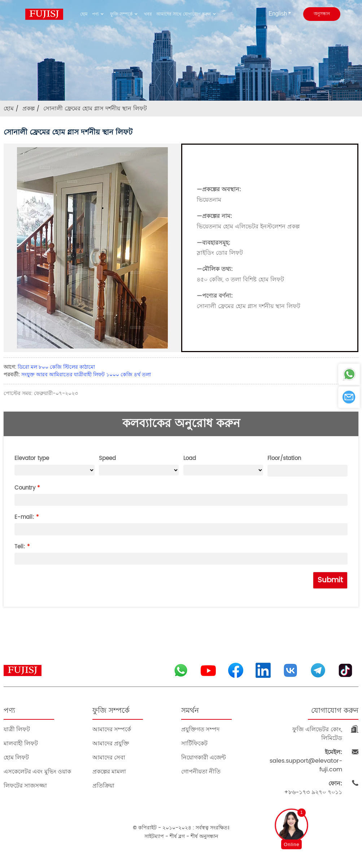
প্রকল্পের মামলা (109, 771)
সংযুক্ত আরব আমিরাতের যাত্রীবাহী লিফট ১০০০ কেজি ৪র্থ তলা (86, 375)
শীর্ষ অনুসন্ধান (204, 836)
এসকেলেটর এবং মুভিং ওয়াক (37, 771)
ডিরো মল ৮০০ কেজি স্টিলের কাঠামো (56, 367)
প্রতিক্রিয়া (103, 786)
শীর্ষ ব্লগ (177, 836)
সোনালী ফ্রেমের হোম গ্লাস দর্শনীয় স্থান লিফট (95, 109)
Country (25, 488)
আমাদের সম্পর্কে (112, 729)
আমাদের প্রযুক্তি (111, 743)
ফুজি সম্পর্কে (125, 14)
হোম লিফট (16, 757)
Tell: (20, 547)
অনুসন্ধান (322, 14)
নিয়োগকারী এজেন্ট (204, 757)
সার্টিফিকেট (194, 743)
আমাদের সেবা (109, 757)
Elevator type (32, 458)
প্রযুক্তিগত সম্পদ (200, 729)
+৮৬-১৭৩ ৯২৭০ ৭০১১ (313, 788)
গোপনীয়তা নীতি (201, 771)
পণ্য (99, 14)
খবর (148, 14)
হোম (84, 14)
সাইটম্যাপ (154, 836)
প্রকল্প (29, 109)
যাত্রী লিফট (17, 729)
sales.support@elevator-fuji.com (306, 761)
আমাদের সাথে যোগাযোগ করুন (187, 14)
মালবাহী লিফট (21, 743)
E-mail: (24, 517)
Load (190, 458)
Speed (107, 458)
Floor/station (284, 458)
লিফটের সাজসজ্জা (25, 786)
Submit (330, 580)
